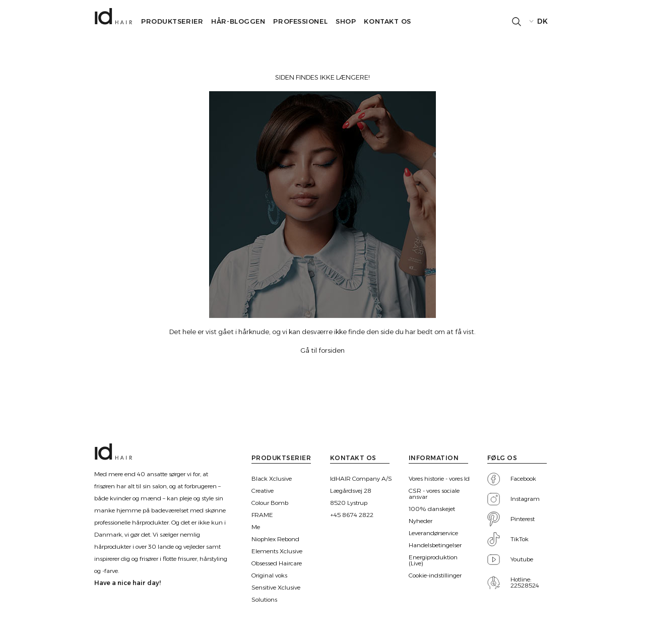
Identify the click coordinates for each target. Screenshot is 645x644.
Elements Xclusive (277, 551)
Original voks (269, 575)
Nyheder (421, 521)
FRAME (262, 515)
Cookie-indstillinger (435, 575)
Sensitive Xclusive (276, 588)
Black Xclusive (272, 479)
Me (256, 527)
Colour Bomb (270, 503)
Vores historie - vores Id (439, 479)
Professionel (300, 21)
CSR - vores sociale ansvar (434, 494)
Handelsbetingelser (435, 545)
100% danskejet (432, 509)
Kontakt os (388, 21)
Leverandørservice (433, 533)
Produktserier (172, 21)
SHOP (346, 21)
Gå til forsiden (322, 350)
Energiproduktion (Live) (433, 560)
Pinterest (523, 519)
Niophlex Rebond (275, 539)
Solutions (264, 600)
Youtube (522, 559)
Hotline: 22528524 (525, 583)
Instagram (525, 499)
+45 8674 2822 (352, 515)
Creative (263, 491)
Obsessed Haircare (277, 563)
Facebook (523, 479)
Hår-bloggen (238, 21)
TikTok (520, 539)
